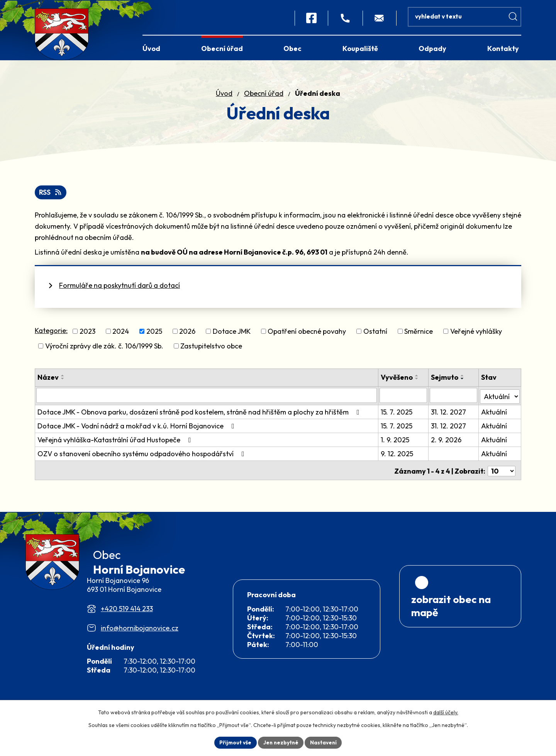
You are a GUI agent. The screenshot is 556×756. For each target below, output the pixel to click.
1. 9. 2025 (396, 441)
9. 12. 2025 (398, 455)
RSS (51, 195)
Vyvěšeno (398, 380)
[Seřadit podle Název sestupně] (63, 381)
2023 (87, 334)
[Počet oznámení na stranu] (502, 471)
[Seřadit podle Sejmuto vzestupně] (463, 378)
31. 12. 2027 (449, 413)
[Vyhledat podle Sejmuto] (454, 398)
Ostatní (375, 334)
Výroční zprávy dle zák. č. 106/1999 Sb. (104, 349)
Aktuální (494, 413)
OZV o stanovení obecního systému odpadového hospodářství (142, 455)
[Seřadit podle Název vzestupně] (63, 378)
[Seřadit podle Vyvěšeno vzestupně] (418, 378)
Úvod (224, 95)
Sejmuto (445, 380)
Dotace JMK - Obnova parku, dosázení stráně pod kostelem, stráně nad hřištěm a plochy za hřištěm (200, 413)
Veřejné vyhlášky (476, 334)
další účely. (446, 712)
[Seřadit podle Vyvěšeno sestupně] (418, 381)
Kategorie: (51, 333)
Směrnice (419, 334)
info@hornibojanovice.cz (140, 640)
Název (48, 380)
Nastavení (325, 742)
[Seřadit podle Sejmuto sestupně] (463, 381)
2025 (154, 334)
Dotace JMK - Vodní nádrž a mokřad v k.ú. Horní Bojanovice (137, 427)
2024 (121, 334)
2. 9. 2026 (447, 441)
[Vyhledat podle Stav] (500, 397)
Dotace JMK (232, 334)
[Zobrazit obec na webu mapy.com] (460, 631)
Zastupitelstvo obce (211, 349)
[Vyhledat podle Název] (207, 398)
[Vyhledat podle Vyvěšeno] (404, 398)
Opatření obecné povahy (307, 334)
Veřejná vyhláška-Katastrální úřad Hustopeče (116, 441)
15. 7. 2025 (397, 413)
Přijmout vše (234, 742)
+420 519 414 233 (127, 621)
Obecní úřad (264, 95)
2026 (187, 334)
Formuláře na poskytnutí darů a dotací (120, 288)
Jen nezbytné (281, 742)
